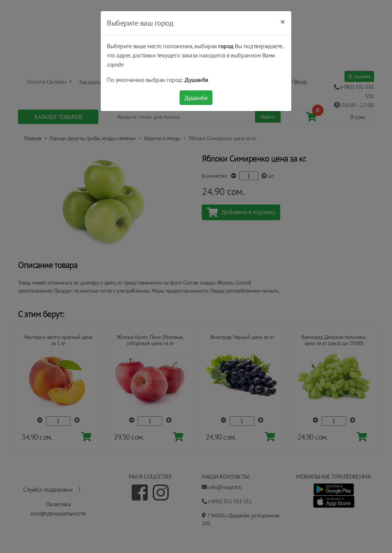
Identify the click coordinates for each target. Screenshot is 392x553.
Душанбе (196, 98)
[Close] (283, 22)
